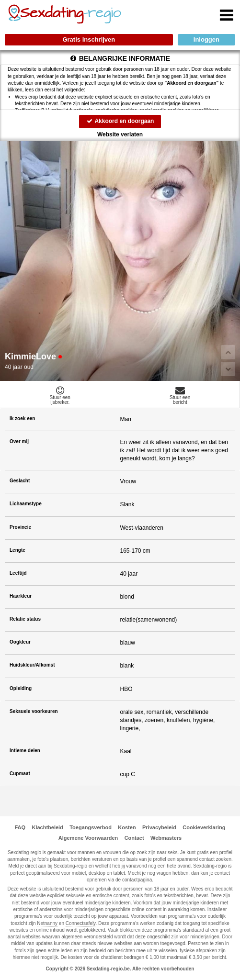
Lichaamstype (26, 504)
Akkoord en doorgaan (120, 121)
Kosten (127, 827)
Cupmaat (20, 774)
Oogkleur (20, 642)
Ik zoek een (22, 418)
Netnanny (47, 923)
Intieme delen (25, 751)
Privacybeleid (159, 827)
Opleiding (21, 688)
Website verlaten (120, 134)
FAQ (20, 827)
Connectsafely (81, 923)
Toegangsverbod (91, 827)
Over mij (19, 441)
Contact (134, 838)
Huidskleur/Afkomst (32, 665)
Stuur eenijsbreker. (60, 395)
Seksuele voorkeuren (34, 711)
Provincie (20, 527)
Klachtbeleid (47, 827)
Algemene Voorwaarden (88, 838)
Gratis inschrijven (89, 39)
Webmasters (166, 838)
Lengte (17, 550)
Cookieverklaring (204, 827)
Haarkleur (21, 596)
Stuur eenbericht (180, 395)
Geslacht (20, 481)
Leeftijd (18, 573)
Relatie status (25, 619)
